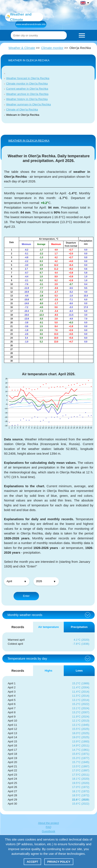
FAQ (48, 827)
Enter (26, 596)
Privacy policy (59, 862)
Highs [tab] (48, 671)
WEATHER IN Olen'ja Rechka (29, 141)
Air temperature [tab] (49, 627)
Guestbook (49, 831)
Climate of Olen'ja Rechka (22, 110)
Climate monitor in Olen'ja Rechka (27, 84)
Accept (32, 862)
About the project (48, 823)
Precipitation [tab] (79, 627)
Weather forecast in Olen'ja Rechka (28, 78)
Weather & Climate (22, 48)
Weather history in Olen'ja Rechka (27, 99)
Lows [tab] (79, 671)
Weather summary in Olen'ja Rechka (28, 104)
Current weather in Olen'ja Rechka (27, 89)
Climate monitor (52, 48)
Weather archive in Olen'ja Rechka (27, 94)
